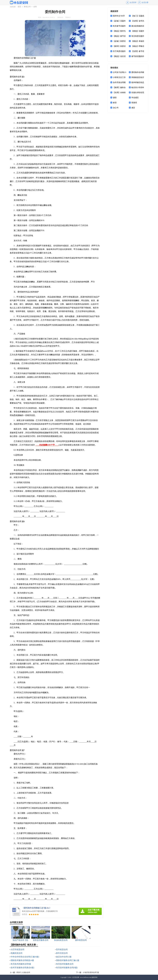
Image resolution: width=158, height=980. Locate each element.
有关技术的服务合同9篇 (21, 964)
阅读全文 (60, 17)
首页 (19, 7)
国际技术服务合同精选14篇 (22, 960)
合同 (35, 7)
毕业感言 (135, 98)
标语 (115, 103)
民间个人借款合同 (23, 972)
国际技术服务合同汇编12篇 (68, 960)
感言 (133, 108)
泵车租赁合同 (62, 949)
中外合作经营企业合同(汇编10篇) (25, 957)
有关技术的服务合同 (65, 964)
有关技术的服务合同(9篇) (67, 968)
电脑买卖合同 (17, 953)
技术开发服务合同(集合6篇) (23, 968)
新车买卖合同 (62, 953)
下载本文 (68, 17)
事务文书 (27, 7)
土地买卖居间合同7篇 (91, 972)
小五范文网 (75, 977)
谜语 (115, 98)
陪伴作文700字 (119, 16)
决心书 (116, 108)
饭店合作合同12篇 (64, 957)
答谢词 (134, 103)
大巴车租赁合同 (18, 949)
